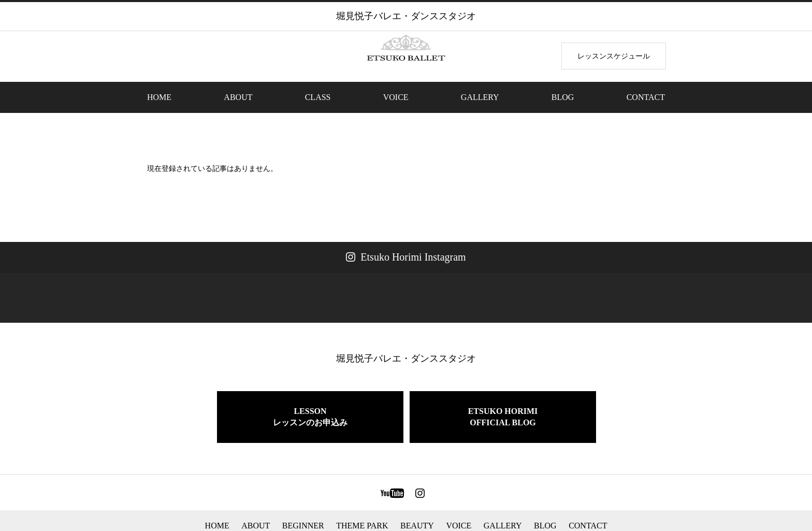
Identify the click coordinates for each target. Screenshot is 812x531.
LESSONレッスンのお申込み (310, 375)
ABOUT (238, 97)
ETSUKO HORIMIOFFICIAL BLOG (503, 375)
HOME (159, 97)
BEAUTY (417, 484)
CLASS (318, 97)
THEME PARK (362, 484)
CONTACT (646, 97)
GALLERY (480, 97)
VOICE (396, 97)
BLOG (563, 97)
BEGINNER (303, 484)
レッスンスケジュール (614, 56)
